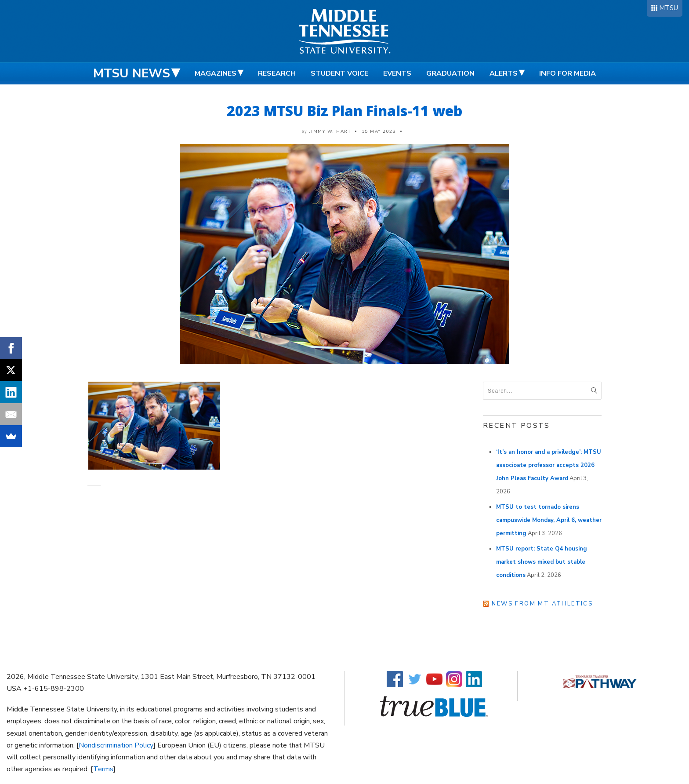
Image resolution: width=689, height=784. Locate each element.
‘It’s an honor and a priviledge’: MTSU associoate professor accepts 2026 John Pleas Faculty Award (549, 465)
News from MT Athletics (542, 604)
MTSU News (132, 73)
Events (397, 73)
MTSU (669, 8)
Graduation (450, 73)
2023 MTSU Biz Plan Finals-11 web (344, 111)
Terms (103, 769)
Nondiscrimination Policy (116, 745)
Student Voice (339, 73)
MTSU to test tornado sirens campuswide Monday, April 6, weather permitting (549, 520)
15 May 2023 (379, 131)
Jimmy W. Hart (330, 131)
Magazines (216, 73)
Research (277, 73)
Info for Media (568, 73)
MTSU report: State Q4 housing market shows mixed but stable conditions (542, 562)
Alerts (504, 73)
